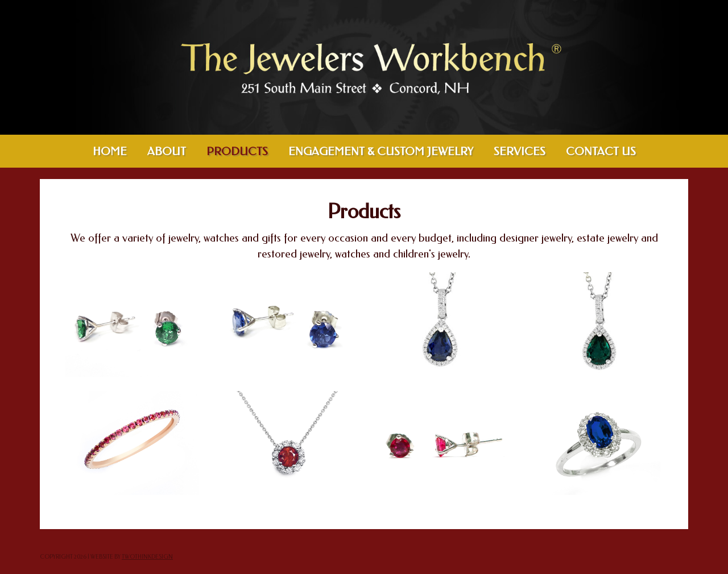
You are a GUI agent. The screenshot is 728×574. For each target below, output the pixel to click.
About (167, 151)
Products (237, 151)
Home (110, 151)
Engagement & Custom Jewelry (381, 151)
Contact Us (601, 151)
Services (520, 151)
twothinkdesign (147, 557)
